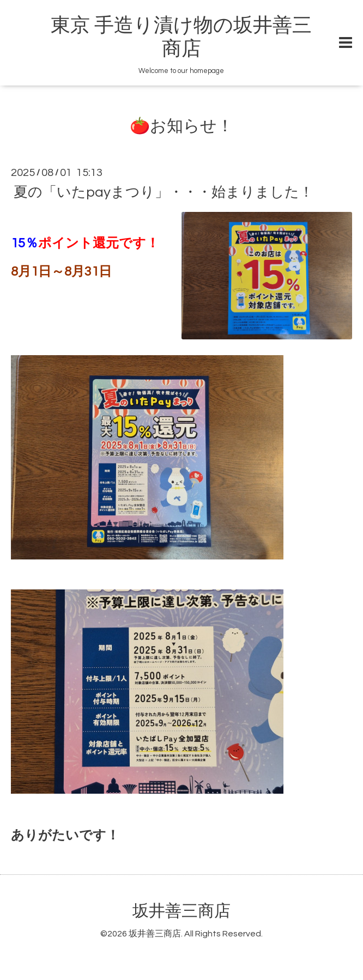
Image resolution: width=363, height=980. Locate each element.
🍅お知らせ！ (181, 126)
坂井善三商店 (181, 911)
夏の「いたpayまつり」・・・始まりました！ (164, 192)
